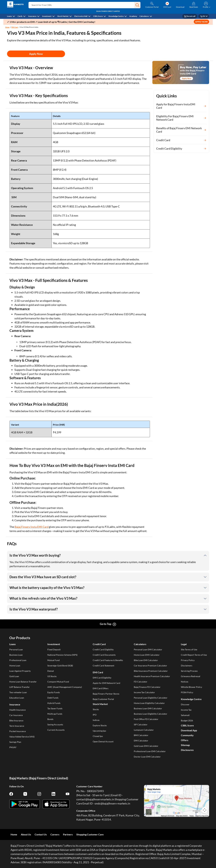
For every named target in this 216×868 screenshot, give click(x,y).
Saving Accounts (55, 724)
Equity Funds (54, 692)
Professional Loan (18, 660)
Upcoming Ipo (99, 731)
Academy (133, 16)
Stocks (96, 709)
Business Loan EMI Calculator (148, 708)
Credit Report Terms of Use (194, 655)
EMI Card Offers (101, 688)
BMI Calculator (141, 735)
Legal (184, 644)
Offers (185, 740)
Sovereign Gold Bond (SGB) (60, 666)
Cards (20, 16)
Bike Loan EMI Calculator (146, 660)
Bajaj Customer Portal (103, 699)
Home (7, 27)
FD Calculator (141, 682)
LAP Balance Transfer (20, 687)
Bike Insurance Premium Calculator (151, 671)
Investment (47, 16)
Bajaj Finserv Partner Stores (106, 694)
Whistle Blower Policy (191, 687)
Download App (189, 730)
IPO (95, 715)
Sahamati (185, 715)
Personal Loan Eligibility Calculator (151, 698)
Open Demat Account (103, 741)
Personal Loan (16, 649)
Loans (9, 16)
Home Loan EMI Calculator (147, 655)
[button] (137, 5)
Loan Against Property (20, 671)
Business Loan (16, 655)
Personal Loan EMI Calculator (148, 649)
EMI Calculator (141, 741)
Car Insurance (16, 715)
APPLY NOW (201, 22)
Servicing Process (189, 671)
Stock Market (63, 16)
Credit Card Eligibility (103, 649)
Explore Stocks (100, 725)
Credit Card (99, 644)
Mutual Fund (54, 660)
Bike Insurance (16, 721)
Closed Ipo (98, 736)
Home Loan (15, 666)
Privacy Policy (188, 660)
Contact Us (41, 834)
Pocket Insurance (18, 731)
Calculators (144, 16)
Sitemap (185, 745)
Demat (51, 671)
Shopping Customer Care (90, 834)
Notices (185, 682)
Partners (68, 834)
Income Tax (186, 710)
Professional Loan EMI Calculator (150, 751)
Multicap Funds (55, 714)
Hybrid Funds (54, 703)
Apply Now (36, 54)
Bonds (50, 719)
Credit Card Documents (104, 655)
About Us (26, 834)
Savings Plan (15, 742)
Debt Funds (53, 698)
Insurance (32, 16)
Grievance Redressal (191, 676)
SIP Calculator (141, 724)
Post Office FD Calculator (146, 719)
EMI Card (15, 27)
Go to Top (106, 624)
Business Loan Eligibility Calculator (151, 714)
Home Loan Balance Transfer (23, 682)
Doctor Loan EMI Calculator (147, 757)
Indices (96, 720)
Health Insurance (17, 710)
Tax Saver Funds (55, 708)
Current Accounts (56, 730)
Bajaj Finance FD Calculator (147, 687)
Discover (185, 704)
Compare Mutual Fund (58, 682)
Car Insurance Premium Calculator (150, 666)
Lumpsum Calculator (144, 730)
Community (187, 735)
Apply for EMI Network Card (106, 683)
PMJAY (13, 747)
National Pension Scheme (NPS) (62, 655)
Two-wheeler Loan (18, 692)
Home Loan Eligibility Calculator (149, 703)
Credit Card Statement (103, 666)
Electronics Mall (81, 16)
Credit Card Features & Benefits (108, 660)
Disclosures (187, 750)
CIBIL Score (98, 16)
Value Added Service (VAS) (22, 737)
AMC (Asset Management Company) (65, 687)
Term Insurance (17, 726)
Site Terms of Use (189, 649)
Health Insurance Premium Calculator (152, 676)
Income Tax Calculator (144, 692)
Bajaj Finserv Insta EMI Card (32, 527)
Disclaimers (187, 666)
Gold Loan (14, 676)
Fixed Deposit (54, 649)
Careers (55, 834)
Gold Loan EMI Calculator (146, 746)
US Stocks (52, 676)
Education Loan (17, 698)
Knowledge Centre (116, 16)
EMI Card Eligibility (102, 678)
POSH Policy (187, 692)
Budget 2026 (187, 721)
